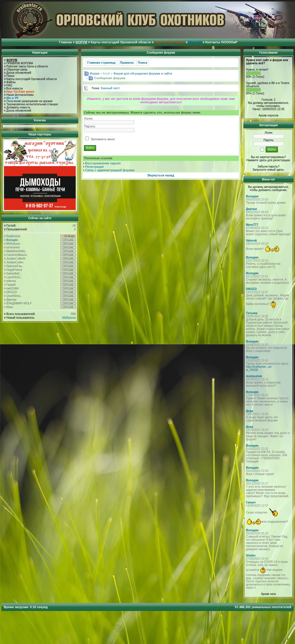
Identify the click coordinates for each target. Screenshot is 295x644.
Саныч (251, 502)
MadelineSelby (16, 251)
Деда (250, 411)
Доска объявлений (19, 73)
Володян (12, 240)
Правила (127, 63)
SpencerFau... (15, 266)
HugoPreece (14, 270)
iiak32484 (12, 288)
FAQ (9, 85)
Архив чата (268, 594)
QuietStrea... (14, 296)
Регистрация (94, 167)
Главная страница (102, 63)
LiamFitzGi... (14, 277)
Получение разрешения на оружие (29, 101)
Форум (94, 73)
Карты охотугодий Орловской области (32, 79)
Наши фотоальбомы (20, 95)
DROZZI (12, 292)
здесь (280, 170)
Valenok (251, 241)
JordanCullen (15, 262)
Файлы (11, 82)
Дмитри (11, 300)
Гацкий (11, 285)
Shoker (251, 556)
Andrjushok (254, 376)
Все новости (14, 88)
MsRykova (13, 244)
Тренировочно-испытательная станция (32, 104)
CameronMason (16, 255)
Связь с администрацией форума (110, 170)
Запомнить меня (100, 139)
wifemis (11, 281)
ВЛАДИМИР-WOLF (19, 303)
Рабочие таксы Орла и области (27, 66)
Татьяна (252, 313)
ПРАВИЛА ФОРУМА (20, 63)
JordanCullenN (16, 259)
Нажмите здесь (256, 160)
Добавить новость (18, 107)
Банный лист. (111, 88)
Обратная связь (17, 70)
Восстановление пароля (103, 163)
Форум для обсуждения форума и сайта (143, 73)
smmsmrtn (13, 247)
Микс (10, 307)
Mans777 (252, 225)
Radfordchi (13, 236)
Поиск (10, 76)
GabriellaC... (14, 274)
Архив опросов (268, 115)
